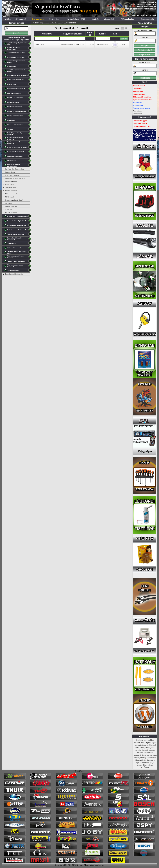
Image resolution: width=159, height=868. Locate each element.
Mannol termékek (11, 191)
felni (154, 745)
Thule (145, 765)
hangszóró (151, 748)
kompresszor (148, 752)
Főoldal (35, 23)
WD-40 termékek (11, 212)
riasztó (154, 757)
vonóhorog (145, 767)
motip (136, 757)
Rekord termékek (11, 206)
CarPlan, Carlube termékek (14, 169)
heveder (138, 750)
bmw (143, 743)
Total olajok (9, 209)
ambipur (151, 740)
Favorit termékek (11, 181)
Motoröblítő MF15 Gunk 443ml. (73, 45)
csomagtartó (139, 745)
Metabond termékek (12, 194)
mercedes (153, 755)
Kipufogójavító (141, 760)
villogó (151, 765)
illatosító (145, 750)
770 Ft (92, 45)
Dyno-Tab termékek (12, 175)
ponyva (148, 757)
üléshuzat (140, 740)
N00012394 (40, 45)
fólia (150, 745)
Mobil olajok (10, 197)
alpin (146, 740)
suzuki (142, 762)
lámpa (144, 755)
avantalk (137, 743)
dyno (146, 745)
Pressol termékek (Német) (14, 200)
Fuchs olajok (10, 184)
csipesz (154, 743)
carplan (148, 743)
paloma (142, 757)
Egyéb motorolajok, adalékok (15, 178)
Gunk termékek (10, 188)
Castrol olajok (10, 172)
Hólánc (138, 748)
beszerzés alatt (103, 45)
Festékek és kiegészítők (14, 274)
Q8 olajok (9, 203)
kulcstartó (137, 755)
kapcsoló (152, 750)
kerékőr (140, 752)
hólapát (144, 748)
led (148, 755)
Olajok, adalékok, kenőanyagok (51, 23)
